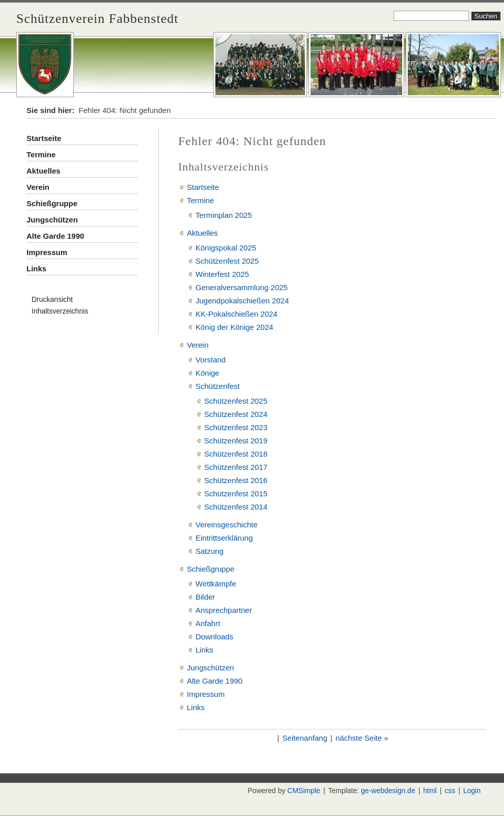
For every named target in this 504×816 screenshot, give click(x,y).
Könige (207, 373)
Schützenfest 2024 (236, 414)
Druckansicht (52, 299)
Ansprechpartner (224, 610)
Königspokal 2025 (226, 248)
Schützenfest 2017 (236, 467)
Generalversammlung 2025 (242, 287)
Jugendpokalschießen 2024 (242, 301)
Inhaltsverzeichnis (60, 311)
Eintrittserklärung (224, 538)
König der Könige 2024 (234, 327)
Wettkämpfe (216, 584)
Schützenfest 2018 (236, 454)
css (450, 791)
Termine (41, 154)
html (430, 791)
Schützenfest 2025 (227, 261)
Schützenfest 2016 (236, 480)
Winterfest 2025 (222, 274)
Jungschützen (52, 220)
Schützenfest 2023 (236, 427)
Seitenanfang (305, 738)
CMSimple (304, 791)
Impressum (47, 252)
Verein (38, 187)
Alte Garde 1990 (55, 236)
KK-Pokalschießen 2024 (236, 314)
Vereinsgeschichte (227, 525)
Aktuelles (44, 171)
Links (36, 269)
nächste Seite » (362, 738)
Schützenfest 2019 (236, 441)
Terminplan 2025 (224, 215)
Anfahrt (208, 623)
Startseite (44, 138)
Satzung (209, 551)
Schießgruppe (52, 203)
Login (472, 791)
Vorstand (211, 360)
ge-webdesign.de (388, 791)
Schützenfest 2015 (236, 494)
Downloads (214, 637)
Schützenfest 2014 (236, 507)
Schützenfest (218, 386)
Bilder (205, 597)
